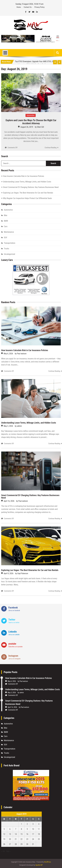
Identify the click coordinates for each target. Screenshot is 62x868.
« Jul (3, 851)
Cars (6, 226)
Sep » (8, 851)
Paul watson (22, 354)
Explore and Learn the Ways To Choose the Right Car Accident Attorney (31, 122)
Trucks (6, 249)
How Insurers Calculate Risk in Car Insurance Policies (24, 176)
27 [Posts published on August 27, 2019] (10, 844)
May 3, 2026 (8, 426)
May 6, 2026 (8, 354)
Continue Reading (51, 148)
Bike (6, 215)
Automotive (31, 115)
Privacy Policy (39, 7)
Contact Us (28, 7)
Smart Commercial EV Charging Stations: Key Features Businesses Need (31, 187)
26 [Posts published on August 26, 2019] (4, 844)
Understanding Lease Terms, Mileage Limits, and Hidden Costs (27, 182)
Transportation (10, 243)
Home (19, 7)
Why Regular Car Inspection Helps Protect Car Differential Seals (27, 198)
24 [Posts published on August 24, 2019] (33, 839)
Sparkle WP (39, 865)
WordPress (48, 862)
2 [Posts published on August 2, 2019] (27, 824)
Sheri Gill (41, 127)
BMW (6, 221)
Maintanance (9, 232)
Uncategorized (9, 254)
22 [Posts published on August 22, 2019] (21, 839)
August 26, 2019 (27, 127)
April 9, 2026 (8, 573)
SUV (5, 238)
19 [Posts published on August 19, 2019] (4, 839)
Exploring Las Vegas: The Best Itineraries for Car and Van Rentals (28, 193)
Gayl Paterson (23, 573)
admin (19, 426)
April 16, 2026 (9, 501)
